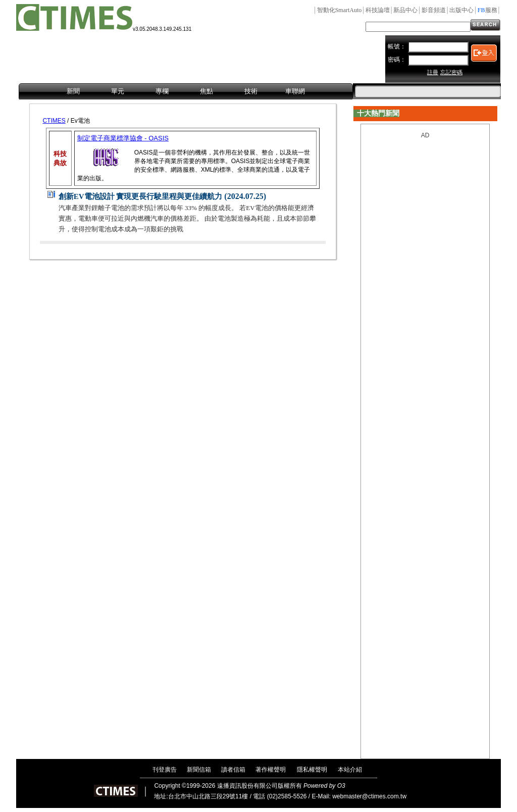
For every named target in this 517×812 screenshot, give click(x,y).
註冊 (433, 72)
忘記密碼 (451, 72)
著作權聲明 (271, 770)
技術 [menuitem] (251, 91)
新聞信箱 (199, 770)
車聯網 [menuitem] (295, 91)
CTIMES (54, 121)
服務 (487, 10)
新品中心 (405, 10)
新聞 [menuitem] (73, 91)
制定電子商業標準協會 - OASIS (123, 138)
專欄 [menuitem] (162, 91)
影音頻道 (434, 10)
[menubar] (186, 92)
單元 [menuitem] (118, 91)
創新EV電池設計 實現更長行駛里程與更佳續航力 (141, 196)
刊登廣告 (165, 770)
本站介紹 (350, 770)
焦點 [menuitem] (206, 91)
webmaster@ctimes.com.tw (369, 796)
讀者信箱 (233, 770)
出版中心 (461, 10)
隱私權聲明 (312, 770)
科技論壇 (378, 10)
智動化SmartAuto (340, 10)
